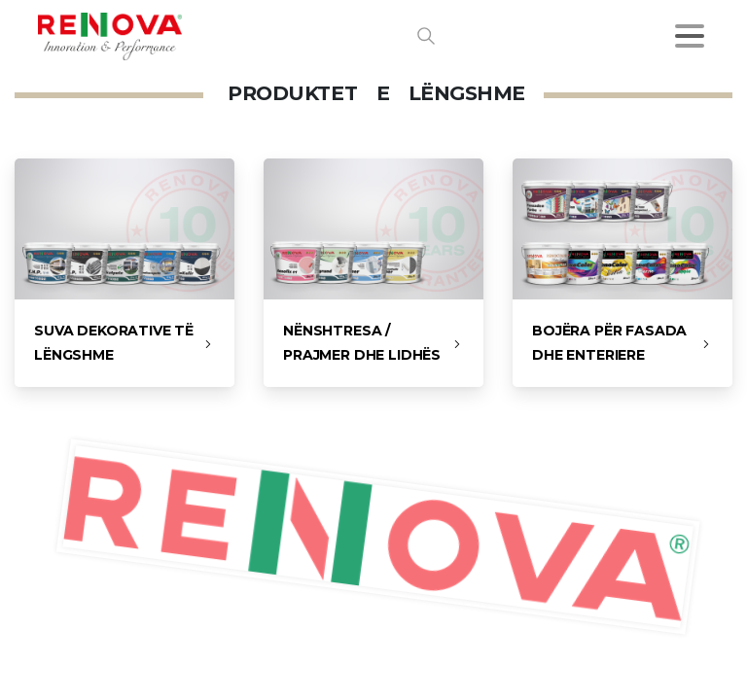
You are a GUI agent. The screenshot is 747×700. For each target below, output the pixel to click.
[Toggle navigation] (690, 36)
